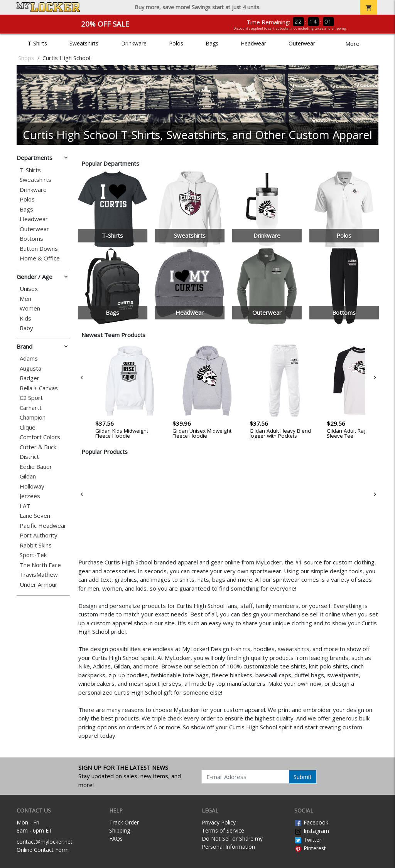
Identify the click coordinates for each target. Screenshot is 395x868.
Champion (33, 417)
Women (30, 308)
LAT (25, 506)
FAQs (116, 839)
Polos (176, 43)
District (29, 457)
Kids (25, 318)
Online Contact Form (43, 850)
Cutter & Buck (38, 447)
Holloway (32, 486)
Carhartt (31, 408)
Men (25, 299)
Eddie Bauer (36, 467)
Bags (212, 43)
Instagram (312, 831)
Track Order (124, 822)
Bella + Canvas (39, 388)
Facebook (311, 822)
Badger (30, 378)
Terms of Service (223, 830)
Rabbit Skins (36, 545)
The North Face (40, 565)
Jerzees (30, 496)
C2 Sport (31, 398)
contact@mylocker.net (45, 842)
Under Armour (39, 585)
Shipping (120, 830)
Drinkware (134, 43)
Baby (26, 328)
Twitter (308, 840)
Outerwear (302, 43)
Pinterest (310, 848)
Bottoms (31, 239)
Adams (29, 358)
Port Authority (39, 535)
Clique (28, 427)
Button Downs (39, 249)
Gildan (28, 476)
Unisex (29, 289)
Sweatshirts (84, 43)
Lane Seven (35, 516)
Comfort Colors (40, 437)
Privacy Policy (219, 822)
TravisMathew (39, 575)
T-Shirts (37, 43)
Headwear (253, 43)
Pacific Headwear (43, 526)
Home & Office (40, 258)
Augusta (30, 369)
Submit (303, 777)
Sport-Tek (33, 555)
